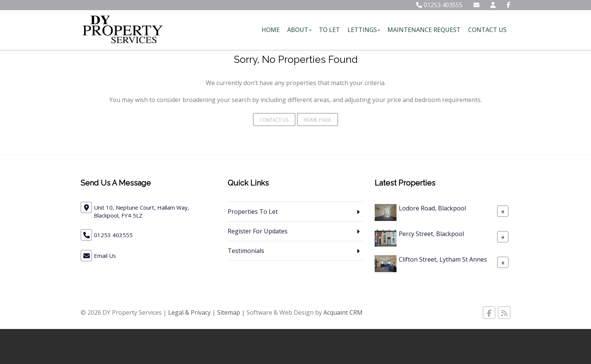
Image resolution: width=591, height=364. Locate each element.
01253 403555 (439, 5)
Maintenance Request (424, 30)
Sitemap (229, 312)
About (299, 30)
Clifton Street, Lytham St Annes (443, 259)
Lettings (364, 30)
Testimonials (246, 251)
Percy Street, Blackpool (431, 234)
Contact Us (487, 30)
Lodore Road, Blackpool (432, 208)
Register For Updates (258, 231)
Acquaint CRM (343, 312)
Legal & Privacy (189, 312)
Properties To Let (253, 212)
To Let (329, 30)
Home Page (318, 120)
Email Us (105, 256)
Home (271, 30)
